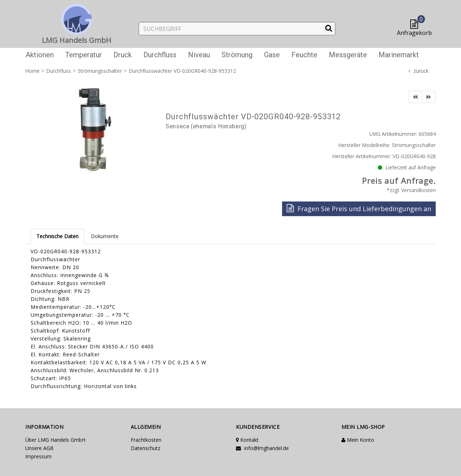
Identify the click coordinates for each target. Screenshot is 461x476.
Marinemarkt (399, 55)
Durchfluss (160, 55)
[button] (416, 25)
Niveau (199, 55)
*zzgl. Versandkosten (411, 190)
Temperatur (84, 55)
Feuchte (304, 55)
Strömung (237, 55)
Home (32, 71)
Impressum (38, 456)
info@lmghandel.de (262, 448)
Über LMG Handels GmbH (55, 440)
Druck (123, 55)
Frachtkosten (146, 440)
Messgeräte (348, 55)
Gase (272, 55)
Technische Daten (57, 236)
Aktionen (40, 55)
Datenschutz (146, 448)
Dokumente (105, 236)
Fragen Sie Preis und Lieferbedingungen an (359, 208)
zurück (421, 71)
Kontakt (247, 440)
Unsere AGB (39, 448)
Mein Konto (358, 440)
